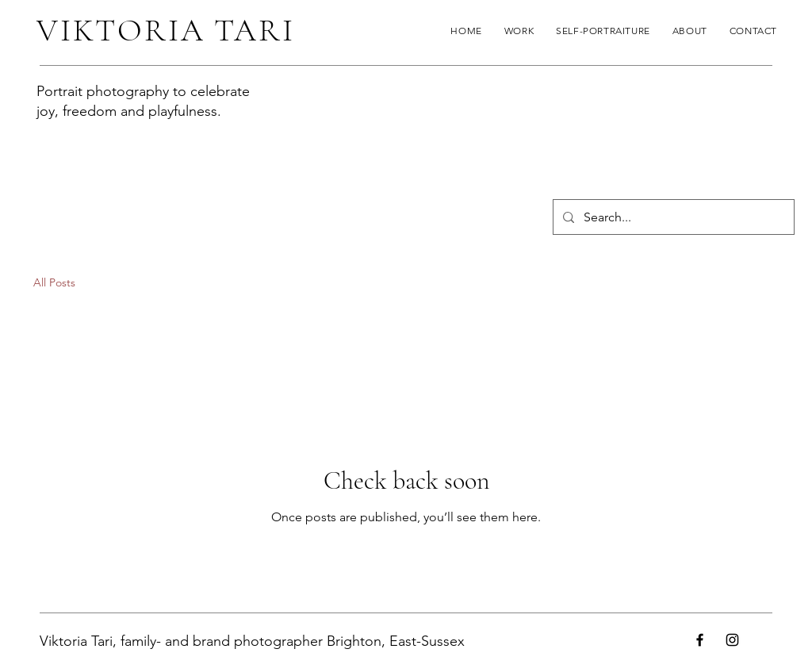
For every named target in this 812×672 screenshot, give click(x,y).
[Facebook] (700, 640)
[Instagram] (732, 640)
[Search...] (672, 217)
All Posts (54, 282)
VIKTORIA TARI (165, 30)
